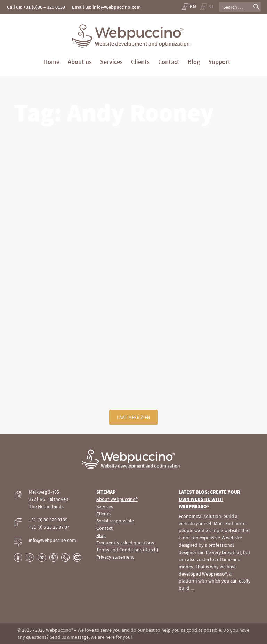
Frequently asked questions (125, 543)
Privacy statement (115, 557)
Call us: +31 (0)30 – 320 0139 (36, 7)
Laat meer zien (133, 417)
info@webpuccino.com (52, 540)
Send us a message (69, 637)
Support (219, 62)
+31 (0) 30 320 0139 (48, 520)
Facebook (18, 558)
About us (80, 62)
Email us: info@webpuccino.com (106, 7)
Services (111, 62)
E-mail (77, 558)
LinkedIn (42, 558)
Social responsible (115, 521)
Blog (194, 62)
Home (51, 62)
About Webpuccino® (117, 499)
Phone (65, 558)
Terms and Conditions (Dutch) (127, 550)
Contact (169, 62)
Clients (140, 62)
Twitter (30, 558)
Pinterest (54, 558)
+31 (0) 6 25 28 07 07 (49, 527)
